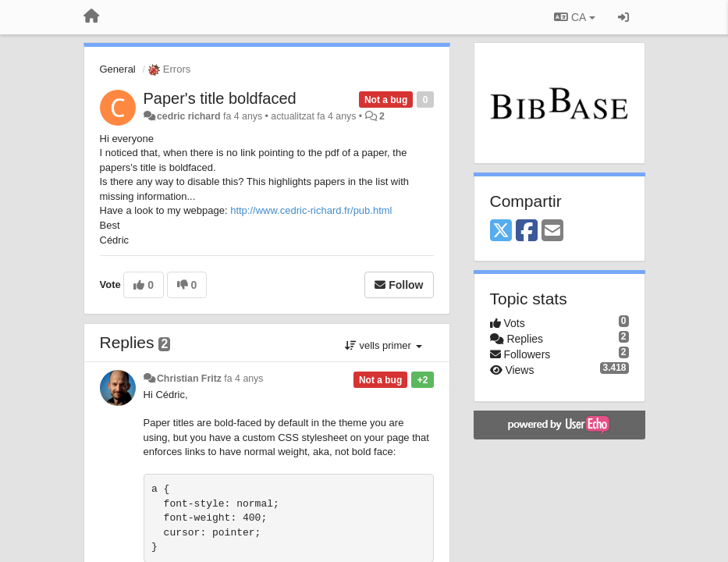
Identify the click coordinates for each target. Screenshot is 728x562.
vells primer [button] (384, 345)
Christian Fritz (189, 379)
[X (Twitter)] (501, 231)
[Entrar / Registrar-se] (623, 17)
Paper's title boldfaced (220, 98)
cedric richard (189, 116)
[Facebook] (527, 231)
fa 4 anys (243, 379)
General (118, 69)
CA (574, 17)
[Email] (552, 231)
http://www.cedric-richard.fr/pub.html (311, 210)
